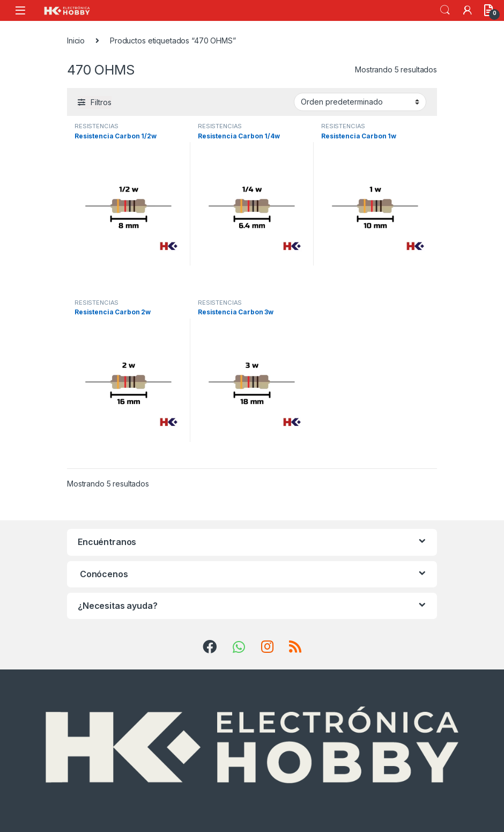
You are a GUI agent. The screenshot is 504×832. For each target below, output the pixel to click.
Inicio (76, 41)
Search (445, 10)
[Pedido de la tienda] (360, 102)
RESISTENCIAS (97, 126)
